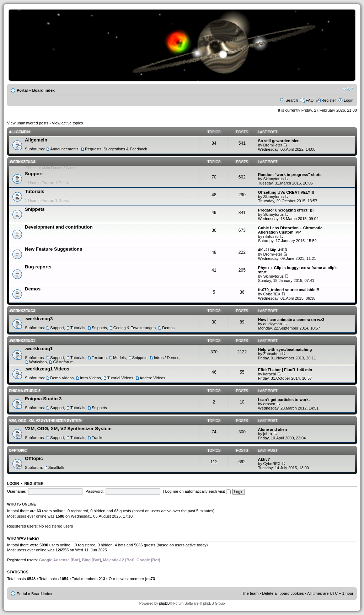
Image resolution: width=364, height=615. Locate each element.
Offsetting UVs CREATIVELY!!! (286, 192)
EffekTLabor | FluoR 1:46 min (285, 370)
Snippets (35, 209)
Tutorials (35, 191)
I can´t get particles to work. (284, 400)
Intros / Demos (167, 358)
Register (329, 100)
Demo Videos (62, 378)
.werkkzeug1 (22, 341)
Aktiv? (264, 459)
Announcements (64, 149)
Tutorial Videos (120, 378)
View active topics (67, 123)
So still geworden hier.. (279, 141)
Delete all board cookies (283, 593)
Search (292, 100)
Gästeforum (63, 362)
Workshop (38, 362)
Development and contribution (59, 227)
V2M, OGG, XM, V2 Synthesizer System (45, 421)
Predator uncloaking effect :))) (286, 210)
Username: (17, 491)
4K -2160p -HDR (273, 250)
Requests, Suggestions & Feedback (116, 149)
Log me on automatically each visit (198, 491)
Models (119, 358)
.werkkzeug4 (22, 162)
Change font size (348, 89)
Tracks (98, 438)
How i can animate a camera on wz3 (291, 320)
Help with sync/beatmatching (285, 349)
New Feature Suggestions (53, 249)
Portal (22, 90)
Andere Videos (152, 378)
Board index (43, 90)
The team (250, 593)
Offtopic (18, 451)
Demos (33, 289)
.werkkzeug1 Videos (47, 369)
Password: (95, 491)
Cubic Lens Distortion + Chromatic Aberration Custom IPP (290, 230)
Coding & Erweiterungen (135, 328)
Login (349, 100)
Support (34, 174)
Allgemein (19, 132)
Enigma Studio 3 (25, 391)
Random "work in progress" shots (290, 175)
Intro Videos (90, 378)
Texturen (99, 358)
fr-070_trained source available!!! (289, 290)
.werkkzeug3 (22, 311)
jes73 (150, 579)
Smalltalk (56, 467)
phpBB (164, 603)
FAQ (310, 100)
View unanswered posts (28, 123)
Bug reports (38, 267)
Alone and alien (272, 429)
